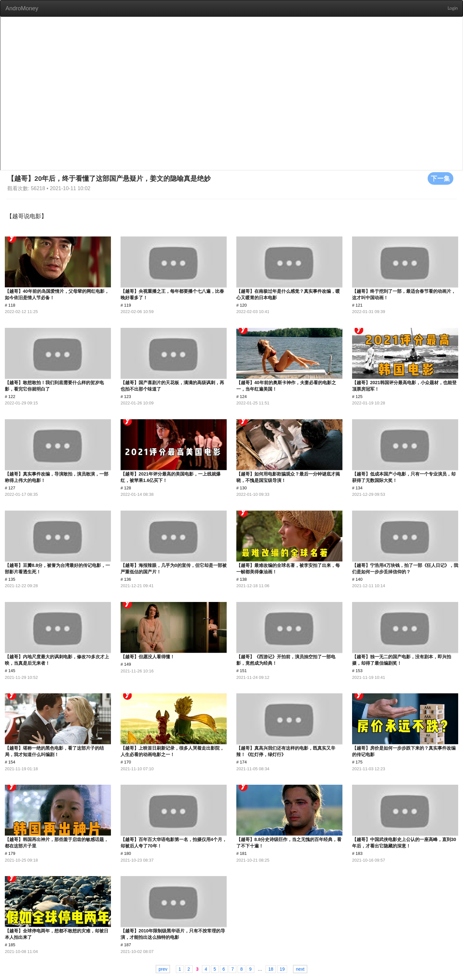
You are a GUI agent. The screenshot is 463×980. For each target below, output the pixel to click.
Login (453, 8)
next (300, 969)
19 (282, 969)
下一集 (440, 178)
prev (163, 969)
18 (271, 969)
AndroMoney (22, 8)
